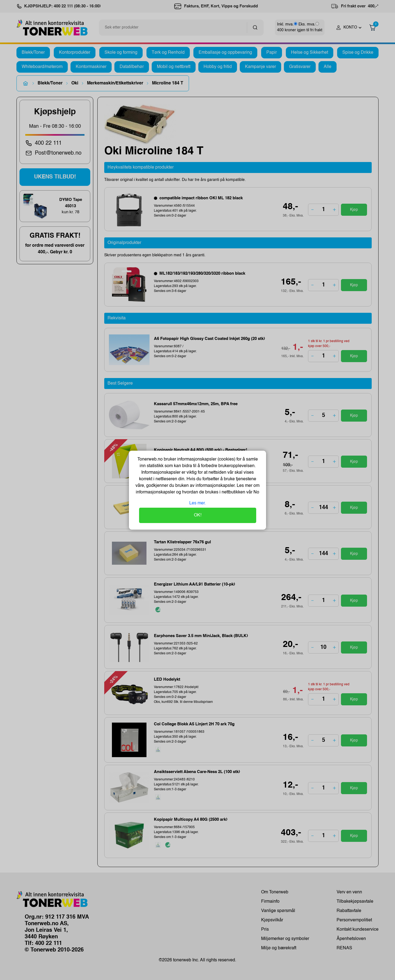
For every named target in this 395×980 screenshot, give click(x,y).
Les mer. (198, 503)
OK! (198, 515)
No (256, 492)
